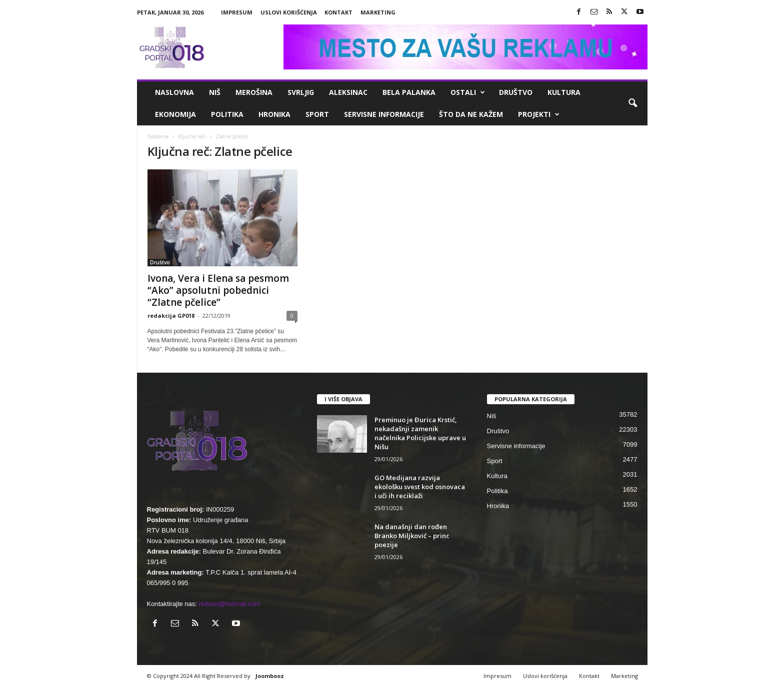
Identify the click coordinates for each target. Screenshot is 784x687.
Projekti (539, 114)
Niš (215, 92)
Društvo (516, 92)
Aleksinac (348, 92)
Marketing (378, 12)
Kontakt (338, 12)
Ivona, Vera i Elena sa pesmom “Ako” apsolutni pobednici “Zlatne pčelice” (218, 290)
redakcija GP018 (171, 316)
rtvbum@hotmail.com (230, 604)
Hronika (274, 114)
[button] (632, 103)
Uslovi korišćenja (289, 12)
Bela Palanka (409, 92)
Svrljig (301, 92)
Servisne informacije (384, 114)
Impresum (237, 12)
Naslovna (174, 92)
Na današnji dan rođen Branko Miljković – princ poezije (412, 536)
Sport (317, 114)
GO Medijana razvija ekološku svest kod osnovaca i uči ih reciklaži (420, 487)
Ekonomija (175, 114)
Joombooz (270, 676)
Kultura (564, 92)
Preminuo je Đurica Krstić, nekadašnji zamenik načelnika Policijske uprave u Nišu (420, 433)
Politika (227, 114)
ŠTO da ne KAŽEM (471, 114)
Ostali (468, 92)
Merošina (254, 92)
